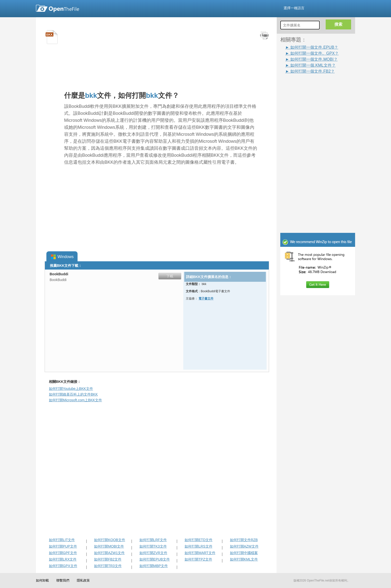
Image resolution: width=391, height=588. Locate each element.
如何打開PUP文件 (63, 546)
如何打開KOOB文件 (109, 540)
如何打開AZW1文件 (109, 553)
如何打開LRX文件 (63, 559)
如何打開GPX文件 (63, 566)
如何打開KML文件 (244, 559)
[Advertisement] (320, 149)
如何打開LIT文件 (62, 540)
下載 (170, 276)
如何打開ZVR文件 (153, 553)
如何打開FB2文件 (108, 559)
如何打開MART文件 (200, 553)
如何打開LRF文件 (153, 540)
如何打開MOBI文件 (109, 546)
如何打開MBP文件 (154, 566)
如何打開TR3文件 (108, 566)
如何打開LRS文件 (198, 546)
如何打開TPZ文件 (198, 559)
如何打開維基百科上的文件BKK (73, 394)
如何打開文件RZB (244, 540)
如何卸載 (42, 580)
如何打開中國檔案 (244, 553)
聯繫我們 (63, 580)
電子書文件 (206, 298)
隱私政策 (83, 580)
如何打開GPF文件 (63, 553)
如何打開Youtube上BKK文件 (71, 389)
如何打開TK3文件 (153, 546)
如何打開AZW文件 (244, 546)
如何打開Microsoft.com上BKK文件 (75, 400)
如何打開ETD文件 (198, 540)
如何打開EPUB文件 (155, 559)
